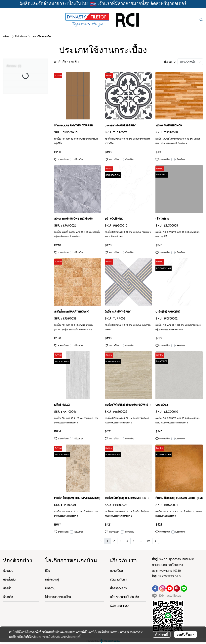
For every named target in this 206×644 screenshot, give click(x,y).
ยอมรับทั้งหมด (185, 634)
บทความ (50, 588)
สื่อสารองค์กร (118, 588)
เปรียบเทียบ (79, 159)
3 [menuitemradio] (121, 541)
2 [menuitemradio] (114, 541)
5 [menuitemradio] (134, 541)
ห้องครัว (8, 597)
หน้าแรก (7, 37)
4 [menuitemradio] (127, 541)
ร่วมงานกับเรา (119, 580)
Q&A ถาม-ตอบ (119, 606)
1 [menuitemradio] (107, 541)
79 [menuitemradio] (148, 541)
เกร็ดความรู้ (52, 580)
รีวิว (48, 571)
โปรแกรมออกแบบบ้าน (58, 597)
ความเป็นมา (117, 571)
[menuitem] (156, 541)
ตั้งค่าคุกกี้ (162, 634)
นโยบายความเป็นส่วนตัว (46, 637)
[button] (201, 20)
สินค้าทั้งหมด (21, 37)
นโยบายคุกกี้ (73, 637)
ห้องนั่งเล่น (9, 580)
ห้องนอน (8, 571)
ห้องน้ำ (7, 588)
